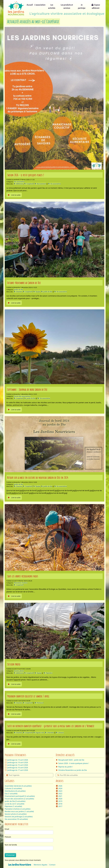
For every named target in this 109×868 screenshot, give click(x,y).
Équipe (37, 292)
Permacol (39, 703)
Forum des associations (22, 396)
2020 (59, 799)
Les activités (52, 6)
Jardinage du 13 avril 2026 (18, 760)
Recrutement (40, 184)
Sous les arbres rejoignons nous (23, 576)
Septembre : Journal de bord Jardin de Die (27, 389)
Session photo (14, 664)
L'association (40, 5)
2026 (59, 786)
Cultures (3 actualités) (13, 788)
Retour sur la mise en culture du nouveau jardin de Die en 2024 (38, 478)
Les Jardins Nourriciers (20, 865)
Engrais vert (39, 733)
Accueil (30, 5)
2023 (59, 791)
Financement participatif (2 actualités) (20, 796)
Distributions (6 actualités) (15, 791)
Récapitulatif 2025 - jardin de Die (70, 760)
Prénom (8, 837)
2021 (59, 796)
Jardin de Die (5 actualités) (15, 801)
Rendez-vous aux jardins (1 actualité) (19, 811)
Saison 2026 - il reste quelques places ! (26, 175)
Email (7, 829)
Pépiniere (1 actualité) (13, 806)
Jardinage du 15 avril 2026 (18, 765)
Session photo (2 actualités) (16, 814)
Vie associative (19, 182)
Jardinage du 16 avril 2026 (18, 768)
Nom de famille (11, 845)
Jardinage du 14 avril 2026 (18, 762)
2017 (59, 806)
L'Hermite (49, 733)
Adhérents (19, 184)
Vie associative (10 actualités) (16, 819)
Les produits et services (67, 6)
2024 (59, 788)
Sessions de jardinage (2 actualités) (19, 817)
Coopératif (29, 184)
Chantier (18, 292)
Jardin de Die (18, 290)
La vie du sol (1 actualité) (14, 804)
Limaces (60, 733)
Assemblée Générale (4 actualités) (18, 786)
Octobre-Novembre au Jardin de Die (24, 283)
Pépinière (48, 673)
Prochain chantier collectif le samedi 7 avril (28, 696)
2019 (59, 801)
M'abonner (10, 855)
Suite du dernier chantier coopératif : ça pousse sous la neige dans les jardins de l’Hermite (51, 726)
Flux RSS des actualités (67, 775)
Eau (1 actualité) (11, 794)
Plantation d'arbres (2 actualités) (18, 809)
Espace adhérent (96, 6)
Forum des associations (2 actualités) (19, 799)
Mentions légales (41, 865)
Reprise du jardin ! (64, 767)
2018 (59, 804)
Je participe (82, 6)
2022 (59, 794)
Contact (52, 865)
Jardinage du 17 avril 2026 (18, 770)
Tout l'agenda (13, 775)
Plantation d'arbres (21, 583)
